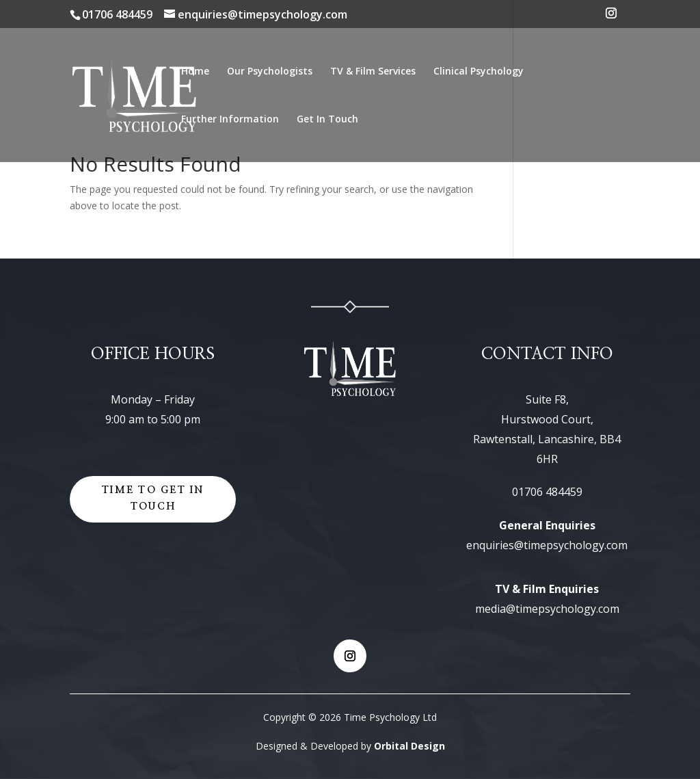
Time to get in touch (153, 499)
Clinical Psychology (479, 72)
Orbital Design (409, 746)
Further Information (230, 120)
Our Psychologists (270, 72)
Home (195, 72)
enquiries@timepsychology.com (547, 545)
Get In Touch (327, 120)
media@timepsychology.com (547, 609)
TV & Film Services (373, 72)
